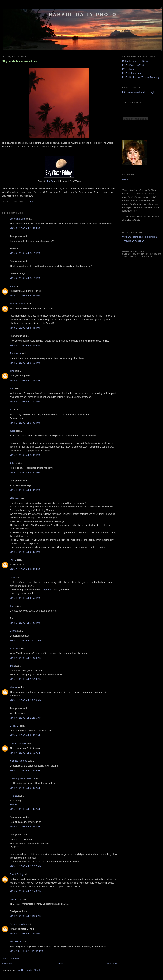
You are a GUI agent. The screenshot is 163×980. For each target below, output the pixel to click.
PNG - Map (128, 69)
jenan (13, 286)
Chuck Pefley (17, 874)
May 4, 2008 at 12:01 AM (26, 640)
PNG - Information (132, 73)
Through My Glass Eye (134, 241)
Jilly (12, 410)
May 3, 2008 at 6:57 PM (25, 598)
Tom (12, 388)
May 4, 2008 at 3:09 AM (25, 788)
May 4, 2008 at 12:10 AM (26, 679)
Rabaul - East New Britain (135, 61)
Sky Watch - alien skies (19, 61)
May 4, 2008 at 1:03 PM (25, 933)
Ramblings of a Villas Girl (23, 778)
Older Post (112, 964)
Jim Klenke (15, 353)
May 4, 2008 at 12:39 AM (26, 700)
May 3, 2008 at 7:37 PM (25, 623)
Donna (13, 631)
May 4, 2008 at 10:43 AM (26, 891)
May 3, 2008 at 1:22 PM (25, 402)
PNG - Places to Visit (133, 65)
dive (12, 371)
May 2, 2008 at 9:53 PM (25, 363)
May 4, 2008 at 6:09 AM (25, 827)
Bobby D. (14, 726)
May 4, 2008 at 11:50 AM (26, 916)
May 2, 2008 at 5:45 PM (25, 328)
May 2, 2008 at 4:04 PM (25, 295)
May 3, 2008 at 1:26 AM (25, 380)
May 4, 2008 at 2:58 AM (25, 735)
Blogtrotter (46, 590)
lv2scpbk (14, 648)
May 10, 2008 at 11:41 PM (26, 951)
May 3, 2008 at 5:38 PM (25, 455)
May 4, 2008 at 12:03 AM (26, 658)
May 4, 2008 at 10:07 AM (26, 866)
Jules (12, 431)
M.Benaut (15, 498)
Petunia (14, 796)
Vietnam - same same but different (140, 237)
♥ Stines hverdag (18, 761)
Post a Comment (10, 959)
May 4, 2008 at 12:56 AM (26, 718)
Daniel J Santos (18, 743)
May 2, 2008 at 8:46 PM (25, 345)
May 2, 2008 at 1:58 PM (25, 228)
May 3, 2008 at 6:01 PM (25, 490)
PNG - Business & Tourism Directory (141, 77)
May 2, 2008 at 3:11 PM (25, 253)
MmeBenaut (16, 941)
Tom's (50, 181)
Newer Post (8, 964)
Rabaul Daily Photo (83, 15)
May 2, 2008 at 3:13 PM (25, 278)
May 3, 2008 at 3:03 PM (25, 423)
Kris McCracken (18, 304)
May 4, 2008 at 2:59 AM (25, 753)
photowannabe (17, 219)
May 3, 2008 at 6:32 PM (25, 552)
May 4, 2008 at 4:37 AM (25, 809)
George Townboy (18, 924)
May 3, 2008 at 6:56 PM (25, 569)
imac (12, 666)
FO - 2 (13, 560)
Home (60, 964)
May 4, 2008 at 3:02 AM (25, 770)
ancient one (16, 899)
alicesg (13, 687)
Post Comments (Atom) (28, 970)
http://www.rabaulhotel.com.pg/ (138, 92)
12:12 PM (29, 201)
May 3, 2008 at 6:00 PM (25, 473)
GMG (12, 577)
